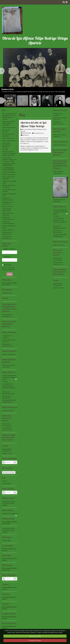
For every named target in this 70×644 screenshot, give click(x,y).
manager (23, 148)
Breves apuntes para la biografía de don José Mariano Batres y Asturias (9, 116)
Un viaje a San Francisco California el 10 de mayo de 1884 (9, 159)
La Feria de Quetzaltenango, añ (8, 222)
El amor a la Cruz (8, 206)
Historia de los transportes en (7, 233)
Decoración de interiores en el (7, 237)
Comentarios (38, 133)
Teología (5, 149)
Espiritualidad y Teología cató (7, 450)
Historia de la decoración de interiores (7, 145)
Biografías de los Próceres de (8, 203)
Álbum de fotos (7, 293)
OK (15, 462)
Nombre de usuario (9, 249)
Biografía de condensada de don (8, 218)
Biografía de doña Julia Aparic (9, 182)
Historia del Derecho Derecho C (9, 341)
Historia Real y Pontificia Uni (7, 210)
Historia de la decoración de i (7, 425)
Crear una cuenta (6, 268)
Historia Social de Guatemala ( (8, 214)
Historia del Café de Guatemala (9, 135)
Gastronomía (6, 483)
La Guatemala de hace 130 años (9, 190)
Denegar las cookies (35, 641)
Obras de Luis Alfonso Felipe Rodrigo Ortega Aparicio (35, 41)
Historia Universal (8, 138)
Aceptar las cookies (35, 636)
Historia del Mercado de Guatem (9, 186)
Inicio (22, 110)
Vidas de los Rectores (9, 127)
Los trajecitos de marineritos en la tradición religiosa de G (9, 387)
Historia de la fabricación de (7, 397)
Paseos (5, 481)
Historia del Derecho (6, 131)
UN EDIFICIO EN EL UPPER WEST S (9, 165)
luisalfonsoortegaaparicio (10, 514)
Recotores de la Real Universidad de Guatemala (9, 123)
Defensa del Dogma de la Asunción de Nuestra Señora (10, 377)
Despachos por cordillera (7, 337)
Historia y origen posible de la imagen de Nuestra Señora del (10, 153)
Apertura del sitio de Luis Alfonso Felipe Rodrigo (9, 503)
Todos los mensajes (9, 472)
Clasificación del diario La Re (9, 195)
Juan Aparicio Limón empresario (9, 366)
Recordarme (7, 265)
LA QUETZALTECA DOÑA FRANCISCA (8, 169)
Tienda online (7, 541)
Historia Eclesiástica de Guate (10, 227)
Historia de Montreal (9, 172)
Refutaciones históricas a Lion (8, 199)
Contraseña (7, 257)
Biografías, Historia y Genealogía (60, 201)
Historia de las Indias (9, 174)
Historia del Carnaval (9, 141)
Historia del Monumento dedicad (9, 393)
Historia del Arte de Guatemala (9, 178)
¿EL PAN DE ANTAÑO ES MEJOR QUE (9, 401)
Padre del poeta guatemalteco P (7, 315)
